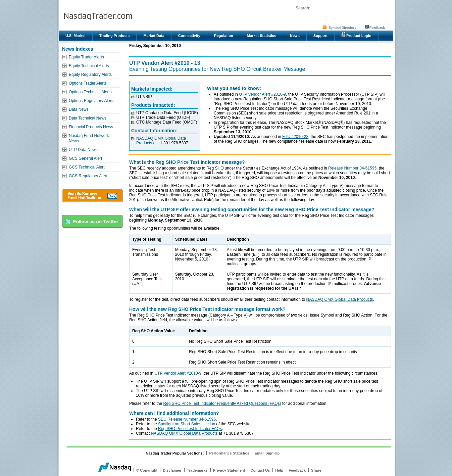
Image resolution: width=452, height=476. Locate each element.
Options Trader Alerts (88, 83)
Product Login (356, 35)
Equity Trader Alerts (86, 57)
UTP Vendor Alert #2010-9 (262, 94)
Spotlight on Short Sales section (187, 424)
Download (92, 196)
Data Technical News (88, 118)
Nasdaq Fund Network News (89, 138)
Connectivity (189, 36)
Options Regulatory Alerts (92, 101)
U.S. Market (76, 36)
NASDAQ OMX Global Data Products (340, 299)
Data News (79, 109)
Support (320, 36)
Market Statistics (262, 36)
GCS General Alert (85, 158)
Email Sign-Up (267, 453)
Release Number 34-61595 (352, 168)
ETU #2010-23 (295, 137)
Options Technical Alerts (90, 92)
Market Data (154, 36)
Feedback (377, 28)
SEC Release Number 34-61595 (187, 419)
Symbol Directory (342, 28)
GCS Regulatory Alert (88, 176)
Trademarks (197, 470)
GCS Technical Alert (87, 167)
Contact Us (260, 470)
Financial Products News (91, 127)
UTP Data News (83, 150)
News (295, 36)
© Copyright (147, 470)
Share (316, 470)
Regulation (224, 36)
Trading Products (114, 36)
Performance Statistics (229, 453)
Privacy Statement (229, 470)
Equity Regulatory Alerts (90, 75)
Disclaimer (172, 470)
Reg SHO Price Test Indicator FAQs (190, 429)
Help (279, 470)
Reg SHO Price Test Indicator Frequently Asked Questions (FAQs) (222, 403)
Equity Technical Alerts (89, 66)
